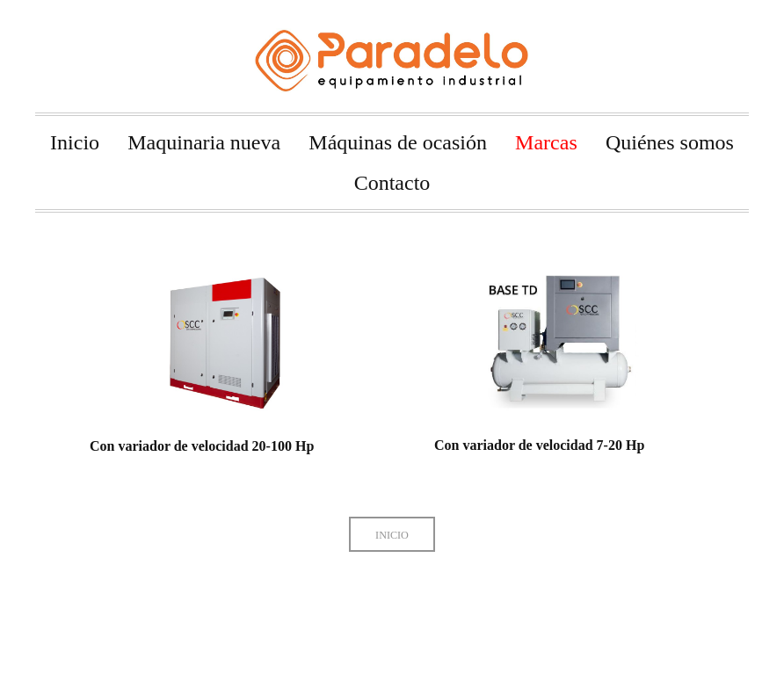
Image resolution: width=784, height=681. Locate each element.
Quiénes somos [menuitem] (670, 142)
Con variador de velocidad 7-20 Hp (527, 445)
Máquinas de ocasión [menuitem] (398, 142)
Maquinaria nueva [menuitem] (204, 142)
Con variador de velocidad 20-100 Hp (202, 446)
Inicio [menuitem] (75, 142)
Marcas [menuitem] (546, 142)
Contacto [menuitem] (392, 183)
